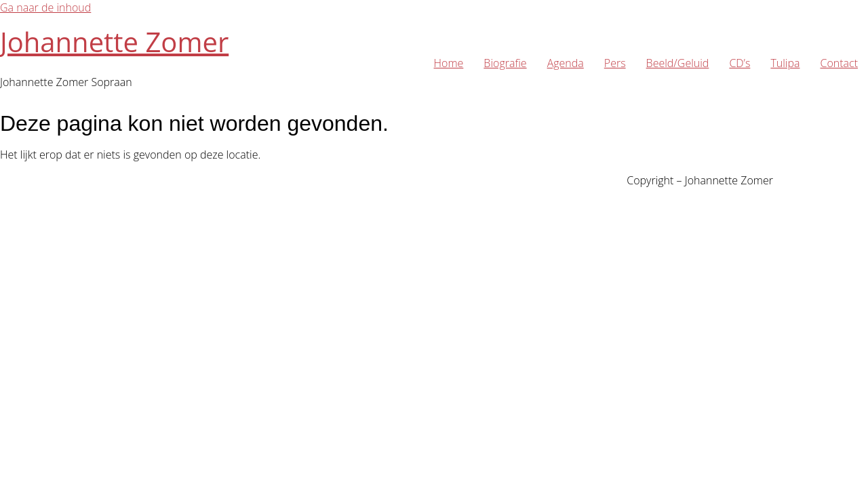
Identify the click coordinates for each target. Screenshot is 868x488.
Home (449, 63)
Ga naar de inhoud (45, 7)
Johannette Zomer (114, 42)
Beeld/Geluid (678, 63)
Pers (615, 63)
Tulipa (785, 63)
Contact (839, 63)
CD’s (739, 63)
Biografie (505, 63)
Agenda (566, 63)
